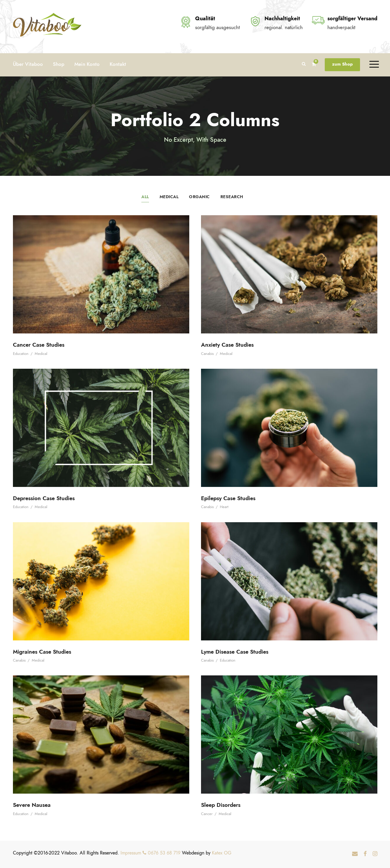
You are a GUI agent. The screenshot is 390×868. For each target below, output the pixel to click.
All (145, 197)
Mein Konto (87, 64)
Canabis (207, 354)
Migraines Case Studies (42, 652)
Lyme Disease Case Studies (235, 652)
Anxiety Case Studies (227, 345)
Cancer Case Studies (39, 345)
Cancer (207, 814)
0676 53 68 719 (161, 853)
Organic (199, 197)
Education (21, 354)
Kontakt (118, 64)
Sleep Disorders (221, 805)
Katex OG (222, 853)
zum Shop (342, 64)
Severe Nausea (32, 805)
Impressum (131, 853)
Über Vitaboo (28, 64)
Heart (224, 507)
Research (232, 197)
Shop (59, 64)
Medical (169, 197)
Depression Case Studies (44, 498)
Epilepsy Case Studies (228, 498)
